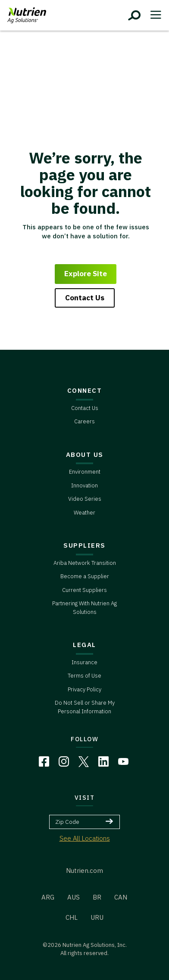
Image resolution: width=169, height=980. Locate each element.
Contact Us (85, 298)
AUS (74, 897)
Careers (84, 421)
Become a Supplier (85, 576)
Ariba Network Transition (85, 563)
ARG (48, 897)
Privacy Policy (84, 689)
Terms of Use (84, 676)
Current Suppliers (84, 590)
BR (97, 897)
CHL (72, 917)
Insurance (84, 662)
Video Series (85, 499)
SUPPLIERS (84, 545)
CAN (121, 897)
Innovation (84, 485)
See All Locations (85, 838)
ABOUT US (85, 455)
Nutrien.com (84, 871)
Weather (84, 513)
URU (97, 917)
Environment (85, 472)
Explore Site (86, 274)
